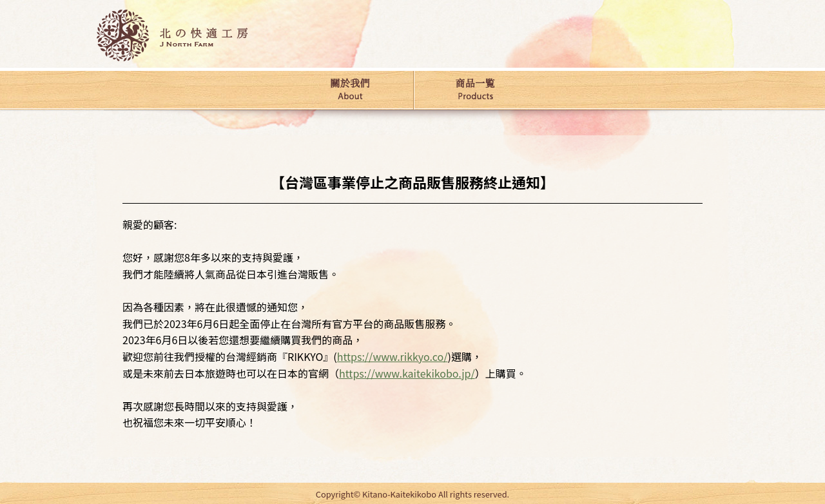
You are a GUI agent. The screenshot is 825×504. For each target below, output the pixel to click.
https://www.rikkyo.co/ (393, 356)
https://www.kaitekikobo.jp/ (407, 373)
